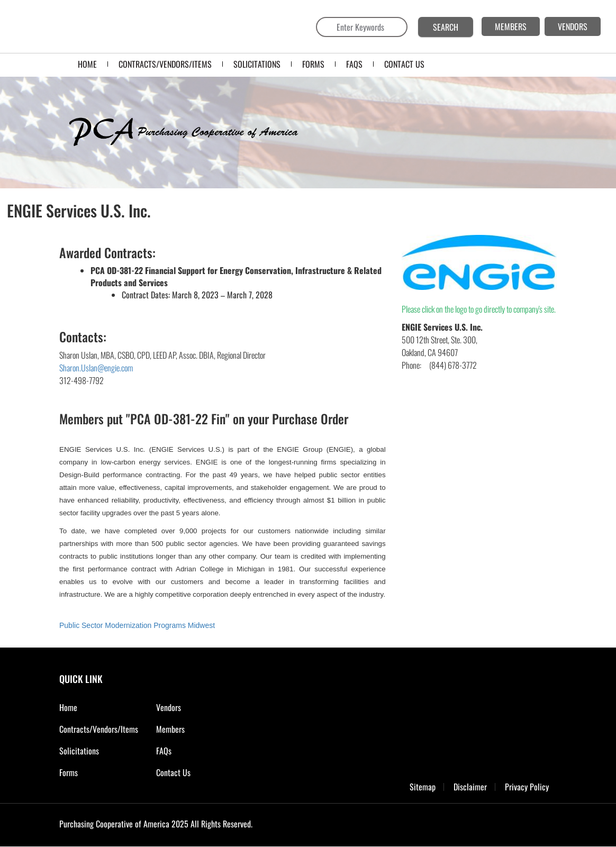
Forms (69, 772)
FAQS (354, 64)
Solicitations (79, 751)
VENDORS (573, 26)
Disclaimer (470, 787)
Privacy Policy (527, 787)
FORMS (313, 64)
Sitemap (423, 787)
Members (170, 729)
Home (87, 64)
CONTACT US (404, 64)
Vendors (169, 707)
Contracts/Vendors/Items (165, 64)
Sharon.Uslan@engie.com (96, 368)
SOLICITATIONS (257, 64)
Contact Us (173, 772)
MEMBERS (511, 26)
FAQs (164, 751)
